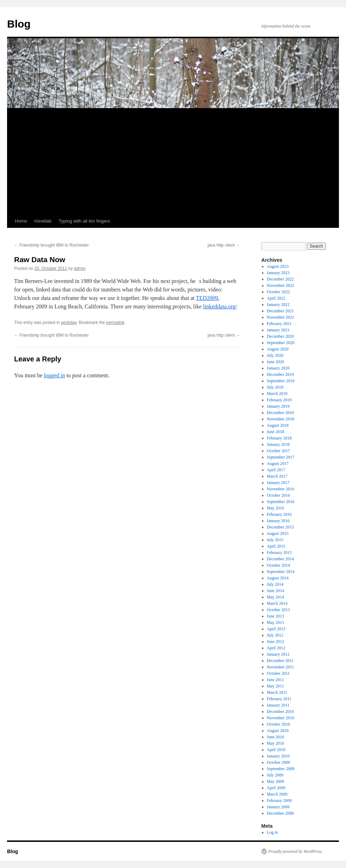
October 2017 (279, 451)
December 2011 (280, 661)
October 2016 (279, 495)
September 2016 (281, 502)
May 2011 (276, 686)
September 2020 (281, 343)
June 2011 (276, 680)
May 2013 (276, 622)
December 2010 (280, 711)
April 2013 (276, 629)
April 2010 (276, 750)
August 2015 (278, 533)
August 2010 (278, 731)
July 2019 (275, 387)
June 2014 (276, 591)
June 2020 (276, 362)
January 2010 (278, 756)
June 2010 (276, 737)
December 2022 (280, 279)
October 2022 (279, 292)
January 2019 (278, 406)
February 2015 (279, 553)
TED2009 (207, 298)
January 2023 (278, 273)
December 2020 (280, 336)
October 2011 (278, 673)
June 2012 (276, 642)
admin (80, 268)
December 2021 (280, 311)
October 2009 (279, 762)
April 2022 (276, 298)
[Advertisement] (173, 161)
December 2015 (280, 527)
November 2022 (281, 285)
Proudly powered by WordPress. (296, 851)
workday (69, 323)
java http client (224, 245)
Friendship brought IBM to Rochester (51, 245)
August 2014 (278, 578)
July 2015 (275, 540)
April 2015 (276, 546)
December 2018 (280, 413)
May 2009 (276, 781)
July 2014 (275, 584)
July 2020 (275, 355)
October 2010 (279, 724)
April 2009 (276, 788)
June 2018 (276, 432)
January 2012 (278, 654)
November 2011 (281, 667)
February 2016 (279, 514)
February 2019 (279, 400)
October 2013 (279, 610)
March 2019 (277, 394)
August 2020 (278, 349)
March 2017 (277, 476)
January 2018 (278, 444)
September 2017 (281, 457)
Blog (19, 24)
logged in (54, 375)
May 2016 (276, 508)
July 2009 (275, 775)
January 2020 (278, 368)
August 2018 (278, 425)
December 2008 (280, 813)
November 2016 (281, 489)
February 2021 (279, 324)
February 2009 (279, 801)
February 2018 (279, 438)
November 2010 (281, 718)
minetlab (43, 221)
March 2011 (277, 692)
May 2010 (276, 743)
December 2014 (280, 559)
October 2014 (279, 565)
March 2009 (277, 794)
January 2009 (278, 807)
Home (21, 221)
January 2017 (278, 483)
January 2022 (278, 305)
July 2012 (275, 635)
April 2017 (276, 470)
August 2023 (278, 266)
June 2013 (276, 616)
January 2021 (278, 330)
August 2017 (278, 463)
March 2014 (277, 603)
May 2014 (276, 597)
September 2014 (281, 572)
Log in (273, 832)
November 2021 (281, 317)
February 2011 (279, 699)
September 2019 (281, 381)
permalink (115, 323)
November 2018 (281, 419)
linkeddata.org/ (220, 306)
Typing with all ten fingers (84, 221)
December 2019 (280, 374)
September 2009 (281, 769)
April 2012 (276, 648)
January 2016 (278, 521)
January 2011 (278, 705)
